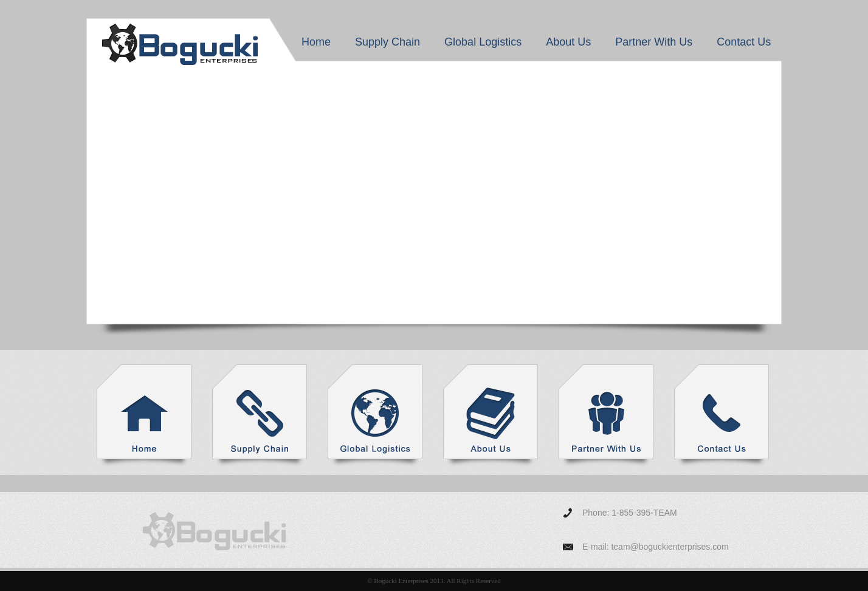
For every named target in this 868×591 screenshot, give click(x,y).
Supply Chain (387, 42)
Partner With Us (654, 42)
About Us (568, 42)
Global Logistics (483, 42)
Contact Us (744, 42)
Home (316, 42)
